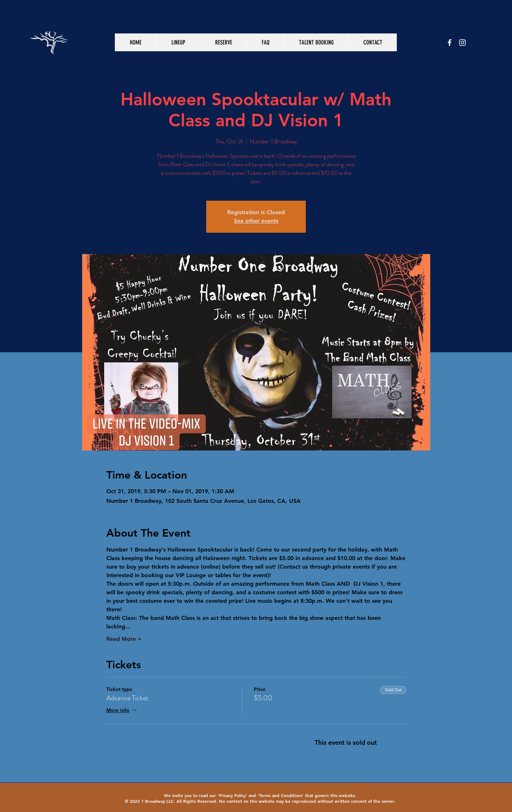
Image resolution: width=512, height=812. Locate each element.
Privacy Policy (232, 795)
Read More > (124, 639)
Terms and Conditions (281, 795)
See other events (256, 221)
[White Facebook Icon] (450, 43)
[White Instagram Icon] (462, 43)
